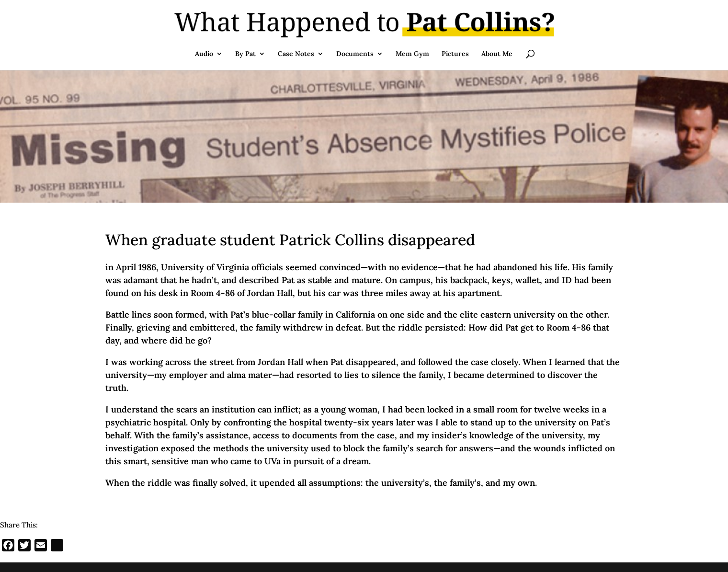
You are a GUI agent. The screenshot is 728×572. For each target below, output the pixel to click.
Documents (355, 54)
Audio (204, 54)
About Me (497, 54)
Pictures (455, 54)
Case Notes (296, 54)
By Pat (245, 54)
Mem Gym (412, 54)
